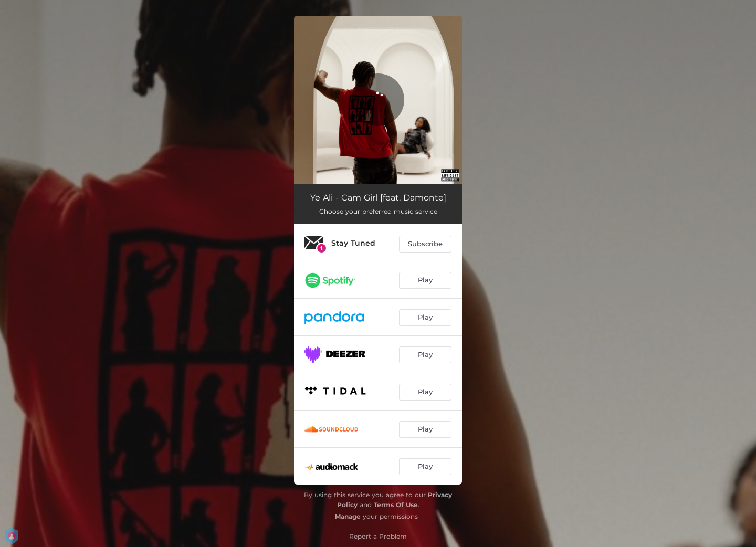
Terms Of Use (396, 505)
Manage (348, 516)
